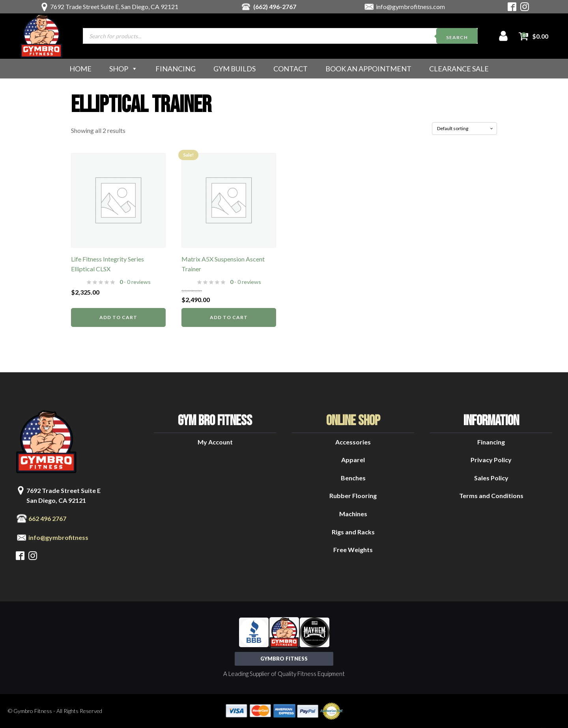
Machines (353, 514)
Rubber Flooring (353, 496)
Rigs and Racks (353, 532)
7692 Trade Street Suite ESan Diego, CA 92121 (64, 496)
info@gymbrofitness (58, 537)
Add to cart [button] (118, 317)
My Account (215, 442)
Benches (353, 478)
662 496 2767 (47, 518)
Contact (291, 69)
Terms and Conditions (491, 496)
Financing (176, 69)
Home (80, 69)
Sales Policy (491, 478)
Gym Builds (234, 69)
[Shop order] (464, 129)
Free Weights (353, 550)
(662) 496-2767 (275, 7)
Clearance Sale (459, 69)
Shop (123, 69)
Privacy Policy (491, 460)
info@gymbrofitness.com (410, 7)
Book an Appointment (368, 69)
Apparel (353, 460)
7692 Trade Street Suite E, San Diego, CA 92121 (114, 7)
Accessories (353, 442)
